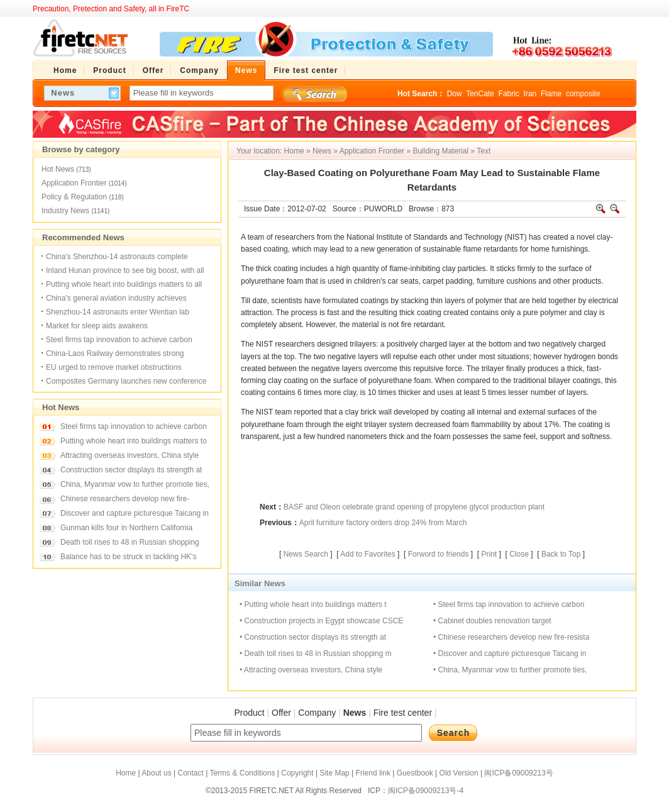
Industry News (65, 211)
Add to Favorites (368, 554)
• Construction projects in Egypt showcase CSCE (321, 621)
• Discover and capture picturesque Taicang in (510, 653)
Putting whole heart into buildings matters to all (124, 284)
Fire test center (403, 713)
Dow (455, 94)
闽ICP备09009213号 (518, 773)
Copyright (297, 773)
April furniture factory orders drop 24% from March (383, 523)
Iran (530, 94)
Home (294, 151)
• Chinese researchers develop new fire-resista (511, 637)
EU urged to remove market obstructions (113, 367)
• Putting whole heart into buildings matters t (313, 604)
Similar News (260, 583)
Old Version (459, 773)
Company (317, 713)
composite (583, 94)
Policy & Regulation (74, 197)
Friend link (373, 773)
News (322, 151)
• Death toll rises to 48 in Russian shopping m (316, 653)
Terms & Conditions (242, 773)
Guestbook (415, 773)
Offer (281, 713)
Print (489, 554)
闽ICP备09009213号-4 (426, 791)
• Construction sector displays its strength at (313, 637)
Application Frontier (74, 183)
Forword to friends (439, 554)
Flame (551, 94)
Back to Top (561, 554)
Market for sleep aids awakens (97, 326)
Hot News (58, 169)
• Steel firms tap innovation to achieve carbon (509, 604)
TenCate (480, 94)
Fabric (509, 94)
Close (519, 554)
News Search (306, 554)
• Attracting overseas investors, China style (311, 670)
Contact (190, 773)
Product (249, 713)
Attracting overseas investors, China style (130, 455)
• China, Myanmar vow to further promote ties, (510, 670)
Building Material (440, 151)
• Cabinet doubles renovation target (492, 621)
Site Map (334, 773)
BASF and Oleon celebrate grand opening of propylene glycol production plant (414, 507)
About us (156, 773)
